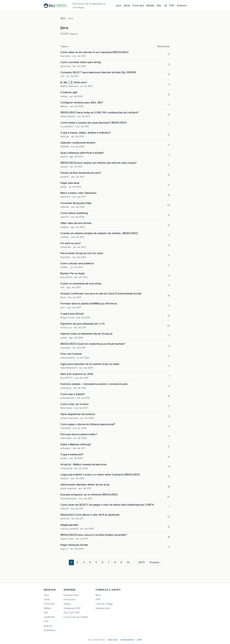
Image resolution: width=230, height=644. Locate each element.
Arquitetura (50, 630)
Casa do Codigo (104, 604)
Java (118, 6)
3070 (142, 562)
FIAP (98, 599)
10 (128, 562)
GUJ (63, 18)
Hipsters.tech (103, 608)
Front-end (49, 604)
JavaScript (49, 617)
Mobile (150, 6)
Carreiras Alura (71, 595)
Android (182, 6)
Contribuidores (127, 640)
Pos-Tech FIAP (72, 613)
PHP (172, 6)
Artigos (67, 604)
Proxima (154, 562)
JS (166, 6)
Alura (98, 595)
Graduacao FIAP (72, 608)
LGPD (139, 640)
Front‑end (138, 6)
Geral (127, 6)
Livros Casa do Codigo (76, 617)
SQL (159, 6)
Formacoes (70, 599)
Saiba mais (113, 640)
